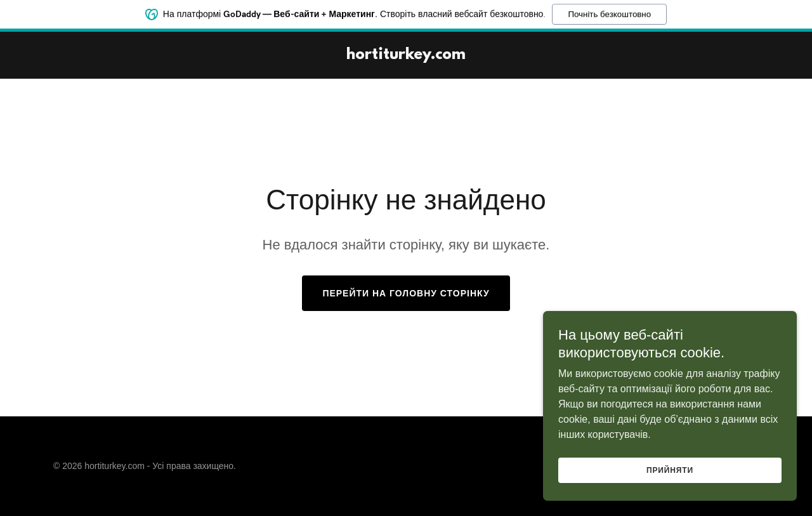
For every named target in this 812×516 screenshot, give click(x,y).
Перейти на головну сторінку (406, 293)
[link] (406, 56)
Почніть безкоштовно (609, 13)
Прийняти (670, 479)
